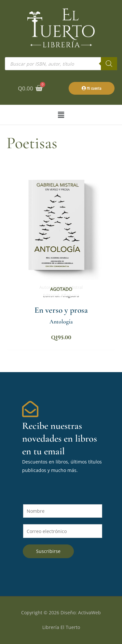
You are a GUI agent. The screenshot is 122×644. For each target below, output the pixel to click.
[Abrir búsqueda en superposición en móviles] (61, 64)
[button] (61, 115)
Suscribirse (48, 551)
